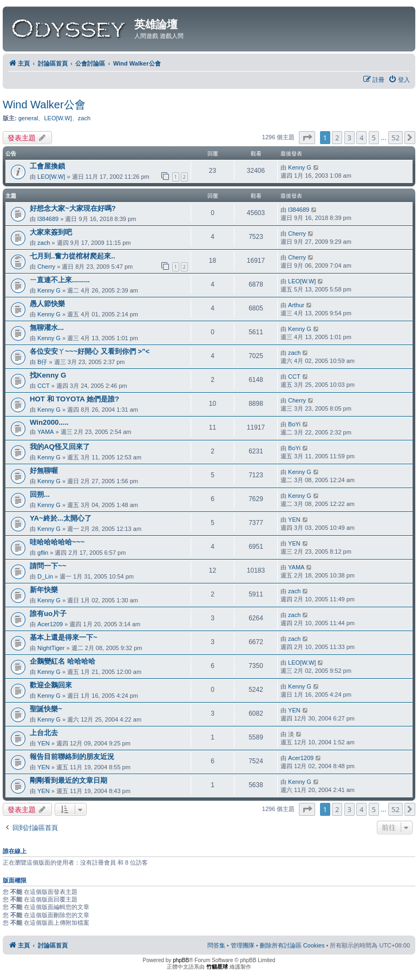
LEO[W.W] (58, 118)
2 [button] (337, 138)
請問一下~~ (48, 566)
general (28, 118)
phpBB (181, 960)
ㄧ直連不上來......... (60, 280)
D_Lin (45, 576)
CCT (44, 386)
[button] (307, 138)
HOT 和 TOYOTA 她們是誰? (74, 399)
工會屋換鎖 (47, 166)
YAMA (45, 432)
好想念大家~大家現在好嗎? (73, 208)
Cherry (297, 233)
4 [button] (361, 138)
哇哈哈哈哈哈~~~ (57, 542)
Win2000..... (49, 422)
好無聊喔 (44, 470)
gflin (43, 553)
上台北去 (44, 733)
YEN (294, 520)
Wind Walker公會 (44, 105)
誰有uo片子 (48, 614)
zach (84, 118)
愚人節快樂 (47, 304)
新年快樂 (44, 590)
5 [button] (374, 138)
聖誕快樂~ (46, 709)
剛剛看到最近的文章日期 (68, 780)
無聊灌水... (47, 327)
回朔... (40, 494)
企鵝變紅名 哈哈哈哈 (63, 661)
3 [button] (350, 138)
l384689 (48, 219)
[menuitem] (399, 80)
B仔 (42, 362)
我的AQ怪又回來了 (60, 447)
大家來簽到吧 (51, 232)
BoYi (294, 424)
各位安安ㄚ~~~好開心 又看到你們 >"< (90, 351)
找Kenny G (48, 375)
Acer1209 (50, 624)
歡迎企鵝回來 (51, 685)
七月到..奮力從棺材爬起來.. (73, 256)
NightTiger (51, 648)
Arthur (296, 305)
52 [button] (396, 138)
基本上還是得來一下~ (64, 637)
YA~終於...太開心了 (61, 518)
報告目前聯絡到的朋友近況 (72, 757)
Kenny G (300, 167)
